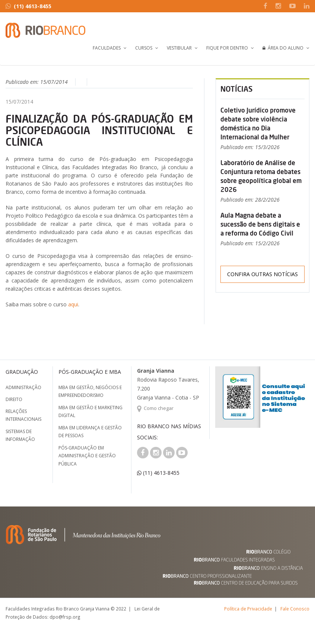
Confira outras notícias (262, 274)
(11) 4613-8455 (28, 6)
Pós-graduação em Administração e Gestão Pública (87, 456)
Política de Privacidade (248, 609)
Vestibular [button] (179, 48)
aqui (73, 304)
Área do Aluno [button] (283, 48)
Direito (14, 399)
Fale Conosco (295, 609)
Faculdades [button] (107, 48)
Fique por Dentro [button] (227, 48)
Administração (23, 387)
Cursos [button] (144, 48)
